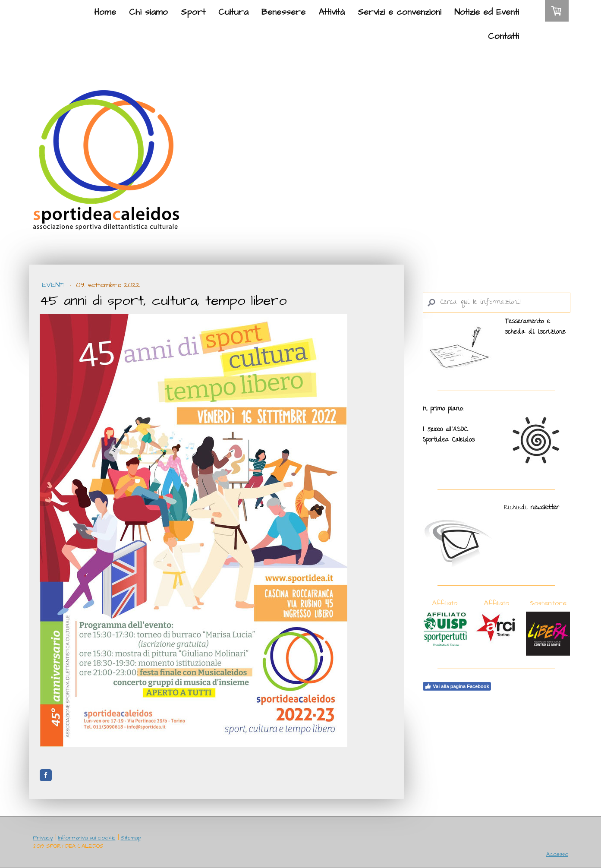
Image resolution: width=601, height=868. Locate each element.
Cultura (233, 12)
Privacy (43, 838)
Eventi (55, 285)
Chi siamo (148, 12)
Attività (332, 12)
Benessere (283, 12)
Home (105, 12)
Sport (193, 12)
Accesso (557, 854)
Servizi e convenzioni (400, 12)
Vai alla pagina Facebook (457, 686)
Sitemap (131, 838)
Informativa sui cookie (87, 838)
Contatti (503, 36)
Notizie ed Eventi (487, 12)
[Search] (496, 303)
